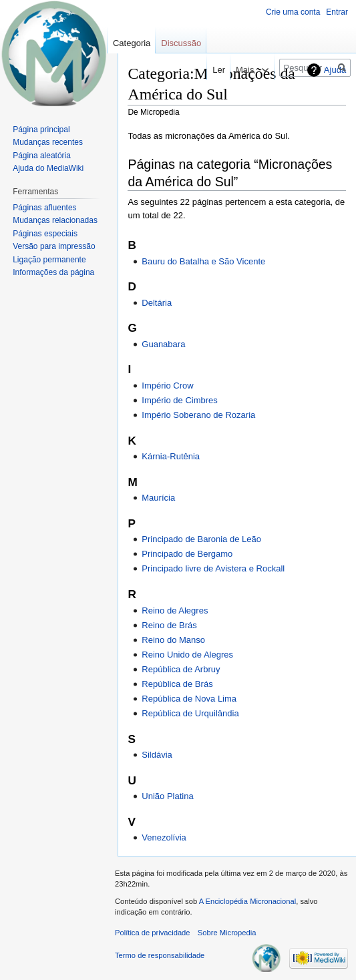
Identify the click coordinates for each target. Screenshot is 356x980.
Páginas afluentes (44, 208)
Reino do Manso (173, 640)
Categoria (132, 43)
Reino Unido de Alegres (187, 655)
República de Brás (177, 684)
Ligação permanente (49, 260)
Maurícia (158, 498)
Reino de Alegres (175, 610)
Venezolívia (164, 837)
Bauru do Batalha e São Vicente (203, 261)
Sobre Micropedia (227, 933)
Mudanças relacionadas (55, 220)
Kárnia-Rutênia (171, 456)
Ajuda (335, 70)
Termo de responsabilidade (160, 955)
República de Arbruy (181, 669)
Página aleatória (42, 156)
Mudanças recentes (48, 142)
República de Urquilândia (190, 713)
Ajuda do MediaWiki (48, 168)
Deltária (157, 303)
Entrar (337, 12)
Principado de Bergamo (187, 554)
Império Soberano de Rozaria (198, 415)
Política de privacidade (153, 933)
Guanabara (163, 344)
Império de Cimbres (180, 400)
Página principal (41, 130)
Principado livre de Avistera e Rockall (213, 568)
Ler (209, 70)
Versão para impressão (54, 246)
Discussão (181, 43)
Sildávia (157, 755)
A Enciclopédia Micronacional (248, 901)
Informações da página (53, 272)
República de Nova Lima (189, 699)
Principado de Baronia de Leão (201, 539)
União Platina (167, 796)
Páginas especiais (45, 234)
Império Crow (167, 386)
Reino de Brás (169, 625)
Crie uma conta (293, 12)
